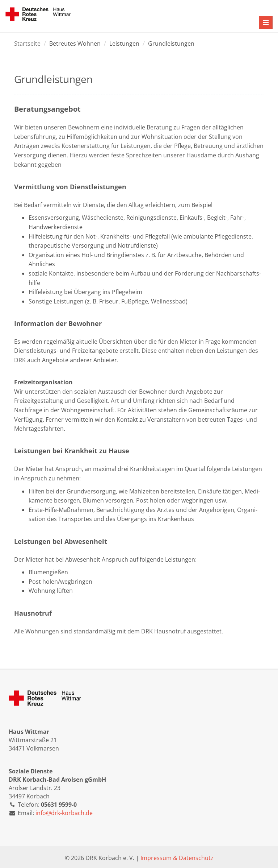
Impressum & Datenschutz (177, 858)
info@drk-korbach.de (64, 813)
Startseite (27, 44)
